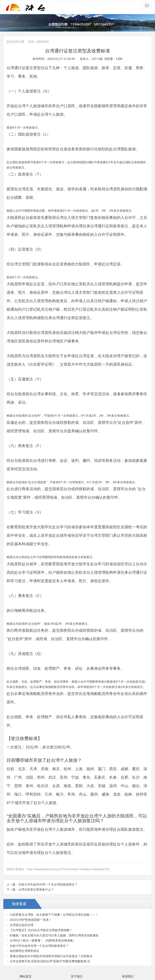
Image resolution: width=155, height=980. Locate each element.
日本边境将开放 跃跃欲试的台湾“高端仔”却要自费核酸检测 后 (50, 961)
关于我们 (77, 976)
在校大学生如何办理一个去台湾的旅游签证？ (48, 884)
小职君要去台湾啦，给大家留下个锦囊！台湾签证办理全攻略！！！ (54, 915)
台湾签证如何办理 (22, 925)
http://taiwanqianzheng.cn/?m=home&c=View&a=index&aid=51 (68, 869)
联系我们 (128, 976)
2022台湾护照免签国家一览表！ (31, 920)
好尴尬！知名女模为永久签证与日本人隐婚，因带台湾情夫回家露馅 (54, 935)
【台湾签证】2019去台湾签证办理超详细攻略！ (41, 930)
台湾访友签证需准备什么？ (36, 889)
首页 (31, 42)
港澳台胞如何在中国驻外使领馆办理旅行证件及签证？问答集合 (51, 956)
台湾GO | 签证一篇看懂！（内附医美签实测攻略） (43, 940)
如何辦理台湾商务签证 (24, 951)
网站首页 (26, 976)
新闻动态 (43, 42)
